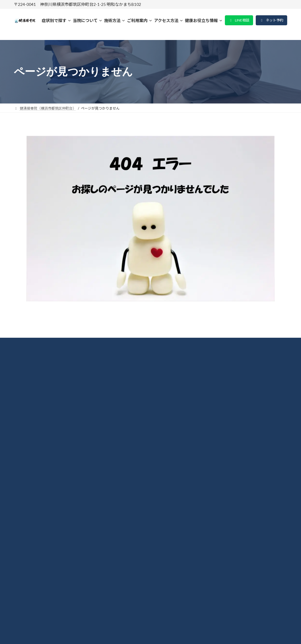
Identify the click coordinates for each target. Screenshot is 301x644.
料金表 (27, 408)
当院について (35, 393)
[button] (239, 20)
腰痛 (24, 454)
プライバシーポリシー (46, 500)
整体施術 (30, 424)
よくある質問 (35, 485)
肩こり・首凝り (38, 439)
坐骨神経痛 (32, 469)
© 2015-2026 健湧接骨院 (151, 632)
